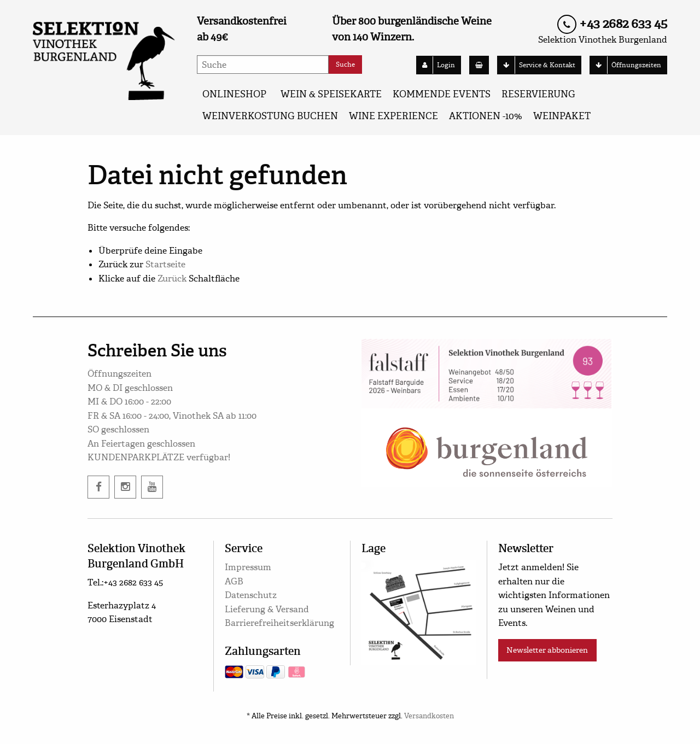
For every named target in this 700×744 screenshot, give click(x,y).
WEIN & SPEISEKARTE (331, 94)
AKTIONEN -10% (486, 116)
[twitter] (152, 487)
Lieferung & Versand (267, 609)
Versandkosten (429, 716)
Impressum (248, 567)
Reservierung (538, 94)
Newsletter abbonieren (547, 650)
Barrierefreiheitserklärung (279, 623)
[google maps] (419, 611)
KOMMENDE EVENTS (442, 94)
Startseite (165, 264)
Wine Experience (393, 116)
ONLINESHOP (234, 94)
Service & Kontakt (536, 65)
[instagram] (125, 487)
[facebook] (98, 487)
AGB (234, 581)
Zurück (172, 279)
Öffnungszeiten (626, 65)
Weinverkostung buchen (270, 116)
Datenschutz (251, 595)
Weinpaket (562, 116)
